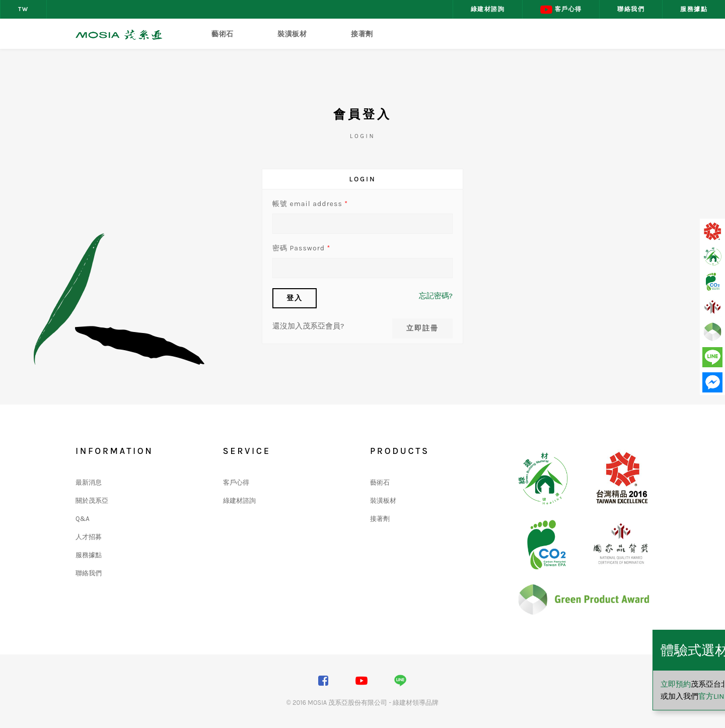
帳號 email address (310, 204)
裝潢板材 (292, 34)
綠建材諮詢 (488, 9)
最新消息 (89, 482)
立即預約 (579, 684)
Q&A (83, 519)
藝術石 (223, 34)
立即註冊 (422, 328)
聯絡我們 (631, 9)
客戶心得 (561, 10)
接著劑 (362, 34)
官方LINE (617, 696)
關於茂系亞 (92, 501)
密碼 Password (301, 248)
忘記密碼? (436, 296)
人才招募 (89, 537)
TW (23, 9)
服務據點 (694, 9)
